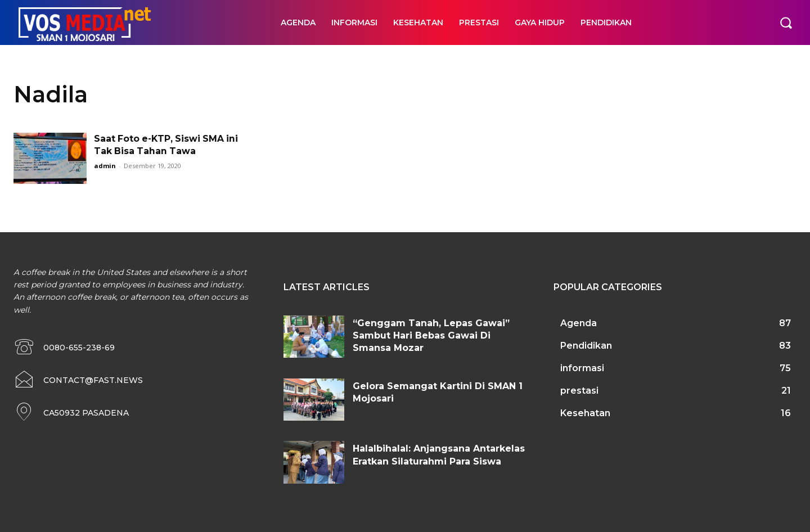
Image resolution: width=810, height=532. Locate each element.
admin (105, 166)
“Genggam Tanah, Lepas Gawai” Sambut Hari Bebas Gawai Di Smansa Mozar (431, 336)
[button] (786, 22)
